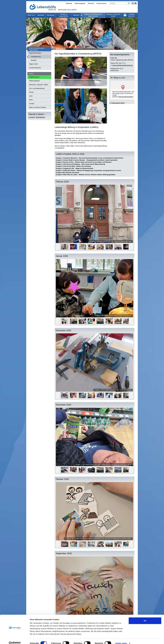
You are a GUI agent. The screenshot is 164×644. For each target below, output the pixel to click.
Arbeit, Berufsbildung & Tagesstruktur (93, 15)
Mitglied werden (34, 77)
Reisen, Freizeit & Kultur (113, 15)
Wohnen (76, 15)
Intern (31, 100)
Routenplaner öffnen (118, 103)
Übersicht (91, 3)
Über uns (31, 15)
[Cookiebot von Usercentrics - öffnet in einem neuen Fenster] (15, 640)
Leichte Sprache (131, 15)
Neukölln (34, 60)
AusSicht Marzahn (35, 68)
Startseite (69, 3)
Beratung (51, 15)
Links (31, 96)
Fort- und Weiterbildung (37, 88)
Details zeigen (121, 639)
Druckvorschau (101, 3)
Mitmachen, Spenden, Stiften (39, 85)
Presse (31, 92)
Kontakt (32, 104)
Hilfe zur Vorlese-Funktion (38, 107)
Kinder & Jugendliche (64, 15)
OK (145, 617)
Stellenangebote (80, 3)
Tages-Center (33, 64)
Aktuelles (41, 15)
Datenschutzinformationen (69, 82)
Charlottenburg (36, 57)
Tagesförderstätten (35, 53)
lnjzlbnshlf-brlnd (122, 65)
